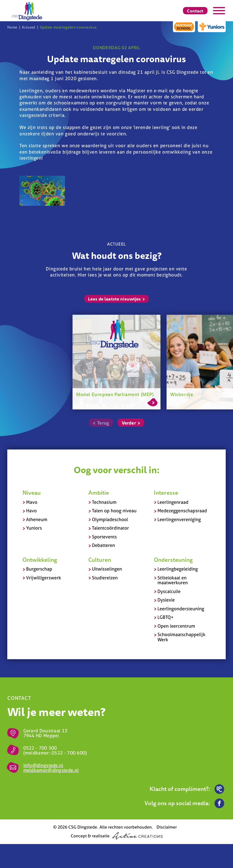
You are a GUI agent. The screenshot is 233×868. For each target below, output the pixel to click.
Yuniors (34, 528)
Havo (31, 511)
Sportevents (104, 537)
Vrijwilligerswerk (44, 578)
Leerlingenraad (173, 502)
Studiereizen (105, 578)
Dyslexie (166, 600)
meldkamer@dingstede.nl (51, 770)
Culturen (100, 560)
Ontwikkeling (40, 560)
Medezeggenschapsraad (182, 511)
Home (12, 27)
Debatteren (103, 545)
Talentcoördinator (110, 528)
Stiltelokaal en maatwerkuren (173, 580)
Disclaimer (167, 827)
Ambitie (99, 493)
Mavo (32, 502)
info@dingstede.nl (43, 765)
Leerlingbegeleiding (178, 569)
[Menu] (219, 11)
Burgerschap (39, 569)
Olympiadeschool (110, 519)
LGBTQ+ (165, 617)
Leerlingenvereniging (179, 519)
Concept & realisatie (117, 836)
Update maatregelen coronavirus (68, 27)
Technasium (104, 502)
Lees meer (152, 401)
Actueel (29, 27)
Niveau (32, 493)
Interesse (166, 493)
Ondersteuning (173, 560)
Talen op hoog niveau (114, 511)
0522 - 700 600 (68, 753)
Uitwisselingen (107, 569)
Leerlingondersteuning (181, 609)
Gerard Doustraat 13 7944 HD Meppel (46, 733)
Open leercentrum (176, 626)
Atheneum (37, 519)
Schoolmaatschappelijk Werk (181, 637)
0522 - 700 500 (40, 748)
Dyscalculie (169, 591)
